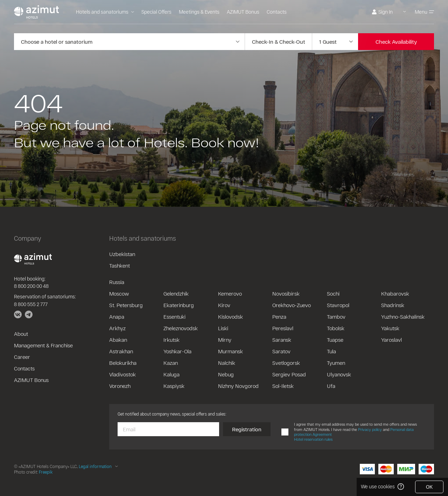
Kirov (224, 305)
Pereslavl (283, 328)
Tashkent (120, 265)
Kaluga (171, 374)
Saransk (282, 340)
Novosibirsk (286, 293)
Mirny (225, 340)
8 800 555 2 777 (31, 304)
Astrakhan (121, 351)
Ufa (331, 386)
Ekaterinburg (179, 305)
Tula (331, 351)
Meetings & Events (199, 12)
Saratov (281, 351)
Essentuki (174, 317)
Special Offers (156, 12)
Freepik (46, 472)
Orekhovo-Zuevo (292, 305)
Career (22, 357)
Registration (247, 429)
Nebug (226, 374)
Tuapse (335, 340)
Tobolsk (336, 328)
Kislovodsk (230, 317)
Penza (279, 317)
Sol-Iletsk (283, 386)
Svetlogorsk (286, 363)
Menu (424, 12)
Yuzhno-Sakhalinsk (403, 317)
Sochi (333, 293)
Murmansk (230, 351)
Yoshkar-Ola (177, 351)
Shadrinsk (393, 305)
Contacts (277, 12)
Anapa (117, 317)
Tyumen (336, 363)
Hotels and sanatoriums (105, 12)
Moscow (119, 293)
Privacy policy (370, 429)
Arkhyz (117, 328)
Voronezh (120, 386)
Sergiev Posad (289, 374)
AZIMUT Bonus (243, 12)
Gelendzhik (176, 293)
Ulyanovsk (339, 374)
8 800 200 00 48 (31, 286)
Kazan (171, 363)
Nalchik (227, 363)
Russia (117, 282)
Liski (223, 328)
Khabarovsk (395, 293)
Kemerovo (230, 293)
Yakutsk (390, 328)
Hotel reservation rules (313, 439)
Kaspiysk (174, 386)
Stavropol (338, 305)
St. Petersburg (126, 305)
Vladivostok (122, 374)
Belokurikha (123, 363)
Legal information (95, 466)
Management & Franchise (43, 345)
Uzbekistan (122, 254)
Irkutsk (171, 340)
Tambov (336, 317)
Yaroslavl (391, 340)
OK (429, 487)
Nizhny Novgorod (238, 386)
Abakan (118, 340)
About (21, 334)
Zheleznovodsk (181, 328)
